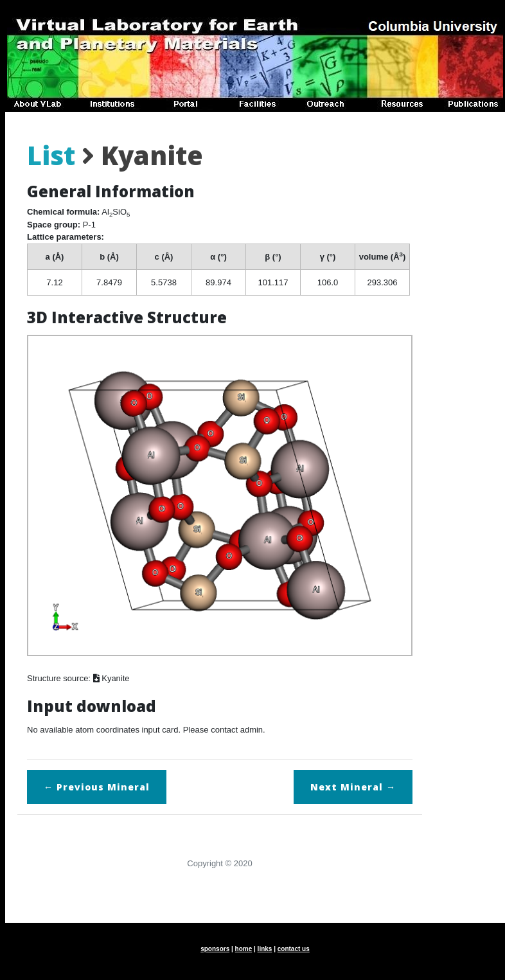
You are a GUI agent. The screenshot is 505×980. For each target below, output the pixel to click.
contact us (294, 949)
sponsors (215, 949)
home (244, 949)
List (51, 155)
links (265, 949)
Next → (353, 787)
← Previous (97, 787)
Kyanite (111, 678)
